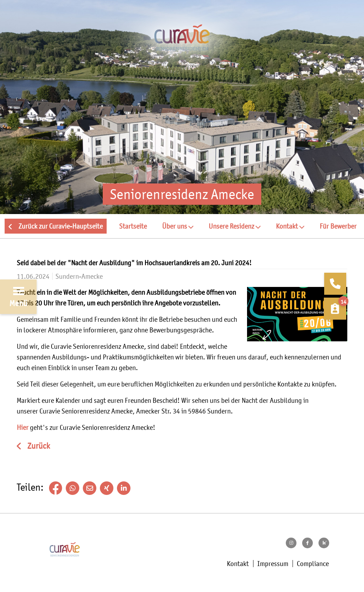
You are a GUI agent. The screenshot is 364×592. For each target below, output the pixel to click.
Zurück (38, 446)
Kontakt (238, 564)
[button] (178, 226)
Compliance (313, 564)
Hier (23, 427)
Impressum (273, 564)
